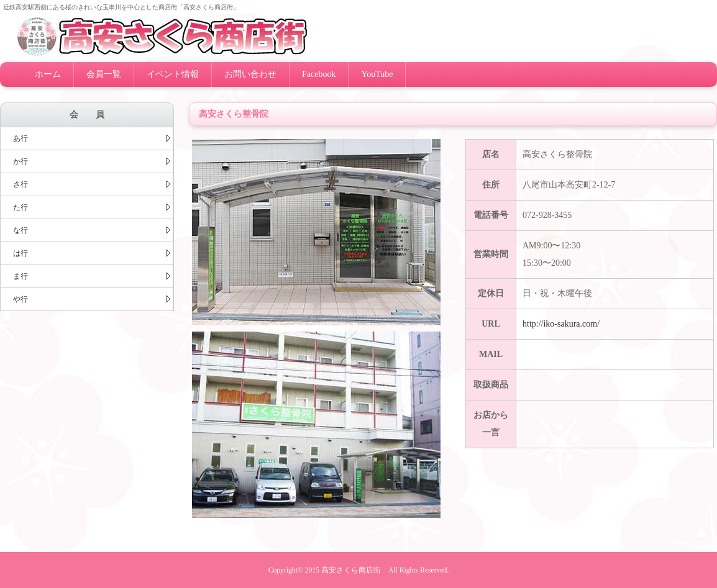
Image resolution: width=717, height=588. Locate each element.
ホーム (48, 74)
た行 (92, 207)
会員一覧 (104, 74)
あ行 (92, 138)
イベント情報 (173, 74)
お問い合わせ (250, 74)
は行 (92, 253)
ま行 (92, 276)
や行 (92, 299)
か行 (92, 161)
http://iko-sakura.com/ (561, 324)
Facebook (319, 74)
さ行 (92, 184)
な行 (92, 230)
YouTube (377, 74)
